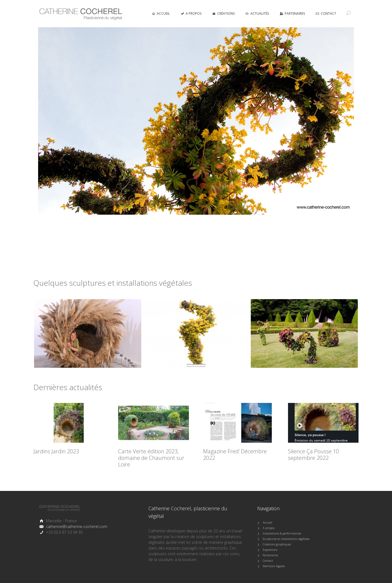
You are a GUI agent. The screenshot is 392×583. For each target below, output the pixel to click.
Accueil (267, 522)
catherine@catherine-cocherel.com (77, 526)
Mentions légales (274, 566)
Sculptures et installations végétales (286, 539)
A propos (191, 13)
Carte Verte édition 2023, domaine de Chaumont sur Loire (151, 458)
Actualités (257, 13)
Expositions (270, 550)
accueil (161, 13)
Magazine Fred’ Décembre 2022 (235, 455)
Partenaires (292, 13)
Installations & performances (282, 533)
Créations (223, 13)
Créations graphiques (277, 544)
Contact (326, 13)
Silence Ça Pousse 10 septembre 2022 (313, 455)
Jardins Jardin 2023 (56, 451)
